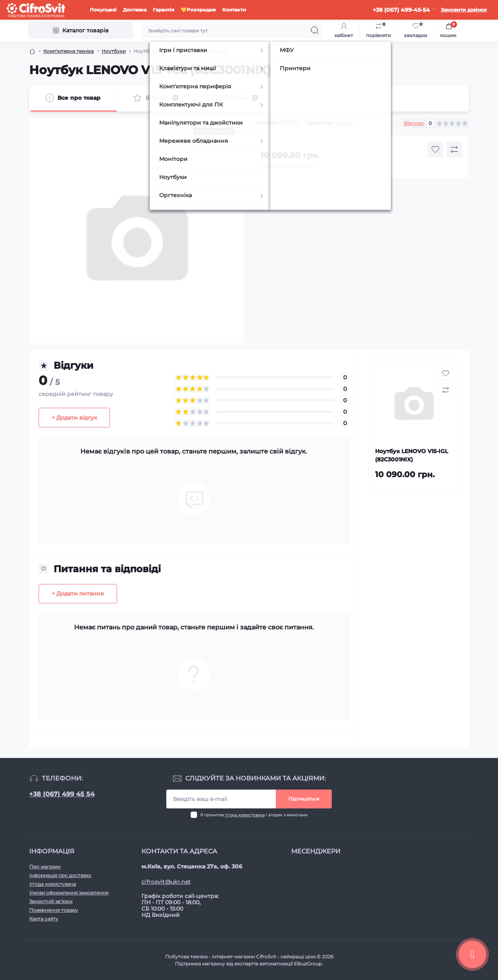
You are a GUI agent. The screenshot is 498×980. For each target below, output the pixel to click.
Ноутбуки (114, 51)
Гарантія (164, 10)
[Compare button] (454, 149)
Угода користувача (245, 815)
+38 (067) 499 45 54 (62, 794)
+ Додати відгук (74, 418)
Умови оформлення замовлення (69, 893)
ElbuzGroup (308, 964)
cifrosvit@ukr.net (166, 882)
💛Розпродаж (198, 10)
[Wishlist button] (435, 149)
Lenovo (344, 123)
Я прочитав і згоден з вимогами (254, 815)
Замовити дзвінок (464, 10)
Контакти (234, 10)
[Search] (315, 30)
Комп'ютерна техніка (69, 51)
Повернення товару (54, 910)
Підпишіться (304, 799)
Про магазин (45, 867)
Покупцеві (103, 10)
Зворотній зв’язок (51, 901)
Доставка (135, 10)
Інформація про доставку (60, 875)
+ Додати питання (78, 594)
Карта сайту (44, 919)
